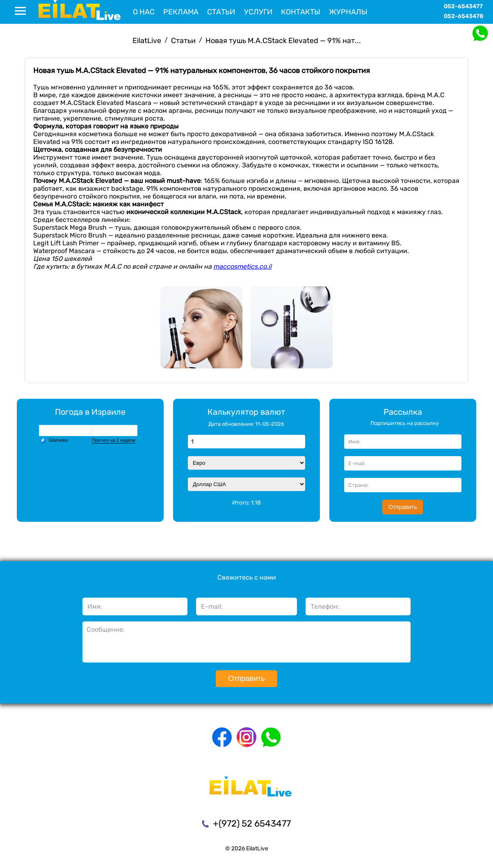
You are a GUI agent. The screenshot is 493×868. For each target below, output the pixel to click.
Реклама (181, 12)
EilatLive (147, 41)
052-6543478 (463, 16)
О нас (144, 12)
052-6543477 (463, 6)
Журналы (348, 12)
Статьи (221, 12)
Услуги (258, 12)
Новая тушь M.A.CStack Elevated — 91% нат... (283, 41)
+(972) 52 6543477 (252, 823)
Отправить (403, 507)
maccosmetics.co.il (242, 266)
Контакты (301, 12)
